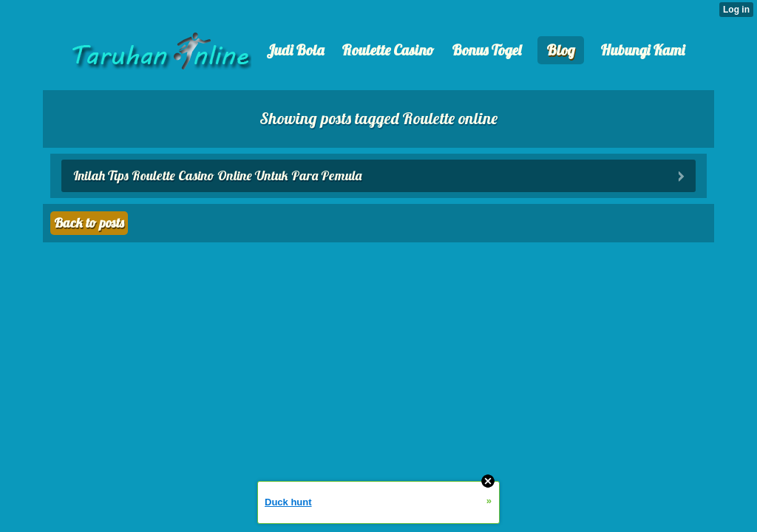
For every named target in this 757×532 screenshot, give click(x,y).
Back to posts (89, 223)
